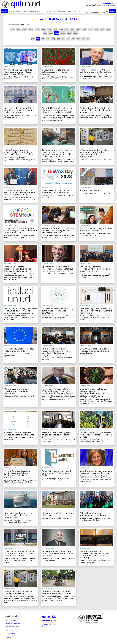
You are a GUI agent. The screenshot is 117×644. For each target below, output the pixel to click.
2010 (49, 30)
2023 (57, 33)
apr (48, 39)
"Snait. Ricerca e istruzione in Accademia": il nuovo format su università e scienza (20, 553)
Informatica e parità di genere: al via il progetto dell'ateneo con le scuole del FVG (21, 231)
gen (33, 39)
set (73, 39)
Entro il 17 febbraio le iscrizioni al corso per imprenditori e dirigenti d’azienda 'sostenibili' (57, 110)
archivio (49, 617)
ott (78, 39)
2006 (25, 30)
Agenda (82, 11)
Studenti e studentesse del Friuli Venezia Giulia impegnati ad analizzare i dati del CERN (58, 231)
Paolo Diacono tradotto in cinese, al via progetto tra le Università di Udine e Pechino (19, 152)
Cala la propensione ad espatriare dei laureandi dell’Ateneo (16, 391)
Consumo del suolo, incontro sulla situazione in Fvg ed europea (56, 72)
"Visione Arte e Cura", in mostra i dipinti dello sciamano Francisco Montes (96, 435)
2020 (108, 30)
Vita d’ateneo (14, 11)
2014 (73, 30)
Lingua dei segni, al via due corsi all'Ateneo (58, 514)
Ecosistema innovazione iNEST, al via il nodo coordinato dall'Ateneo (57, 311)
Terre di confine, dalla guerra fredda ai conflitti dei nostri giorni (56, 435)
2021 (45, 33)
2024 (63, 33)
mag (53, 39)
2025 (69, 33)
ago (68, 39)
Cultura (61, 11)
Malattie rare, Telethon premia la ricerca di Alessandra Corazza (96, 472)
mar (43, 39)
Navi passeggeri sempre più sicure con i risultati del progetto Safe (18, 515)
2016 (85, 30)
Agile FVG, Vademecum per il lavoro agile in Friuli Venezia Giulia (56, 473)
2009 (43, 30)
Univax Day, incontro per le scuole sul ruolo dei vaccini (55, 191)
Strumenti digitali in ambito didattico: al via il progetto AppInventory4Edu (18, 72)
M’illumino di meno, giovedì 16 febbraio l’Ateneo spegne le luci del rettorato (95, 351)
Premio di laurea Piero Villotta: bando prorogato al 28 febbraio (95, 71)
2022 (51, 33)
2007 (31, 30)
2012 (61, 30)
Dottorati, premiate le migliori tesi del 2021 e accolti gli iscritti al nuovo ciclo (96, 110)
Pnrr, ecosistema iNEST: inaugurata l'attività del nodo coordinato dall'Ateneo (56, 351)
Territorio (72, 11)
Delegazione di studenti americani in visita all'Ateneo (94, 514)
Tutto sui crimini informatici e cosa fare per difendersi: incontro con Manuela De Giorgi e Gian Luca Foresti (58, 153)
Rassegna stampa (49, 625)
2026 (75, 33)
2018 (96, 30)
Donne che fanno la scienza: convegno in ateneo (18, 593)
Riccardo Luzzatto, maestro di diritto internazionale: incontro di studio (57, 553)
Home (4, 11)
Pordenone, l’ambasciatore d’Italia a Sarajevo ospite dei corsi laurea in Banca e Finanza (57, 391)
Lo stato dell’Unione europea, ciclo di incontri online (19, 350)
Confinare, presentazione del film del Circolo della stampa (56, 593)
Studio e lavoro (49, 11)
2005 (18, 30)
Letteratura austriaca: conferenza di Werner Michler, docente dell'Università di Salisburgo (94, 554)
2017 (90, 30)
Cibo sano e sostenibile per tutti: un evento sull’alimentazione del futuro (94, 391)
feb (38, 39)
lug (63, 39)
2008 (37, 30)
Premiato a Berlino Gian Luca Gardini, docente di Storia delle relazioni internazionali (20, 192)
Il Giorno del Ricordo (90, 190)
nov (83, 39)
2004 (12, 30)
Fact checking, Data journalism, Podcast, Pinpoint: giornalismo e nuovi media (96, 311)
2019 (102, 30)
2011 (55, 30)
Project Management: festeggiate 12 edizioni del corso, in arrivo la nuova (96, 269)
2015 (79, 30)
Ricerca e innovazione (31, 11)
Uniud (112, 11)
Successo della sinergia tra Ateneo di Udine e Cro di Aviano (20, 434)
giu (58, 39)
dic (88, 39)
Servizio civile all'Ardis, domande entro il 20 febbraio (96, 230)
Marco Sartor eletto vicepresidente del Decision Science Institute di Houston (19, 269)
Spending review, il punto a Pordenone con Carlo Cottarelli (57, 268)
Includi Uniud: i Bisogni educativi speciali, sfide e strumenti (21, 310)
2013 (67, 30)
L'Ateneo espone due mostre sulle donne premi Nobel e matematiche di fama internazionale (94, 153)
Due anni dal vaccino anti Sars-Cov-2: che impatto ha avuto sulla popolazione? (20, 110)
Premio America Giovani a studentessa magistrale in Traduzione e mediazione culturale (17, 474)
